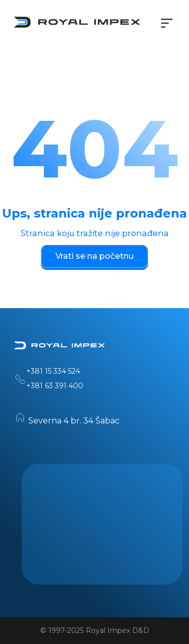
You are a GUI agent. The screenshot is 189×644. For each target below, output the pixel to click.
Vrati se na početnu (94, 256)
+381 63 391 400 (55, 386)
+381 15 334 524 (53, 371)
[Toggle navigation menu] (167, 23)
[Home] (59, 348)
